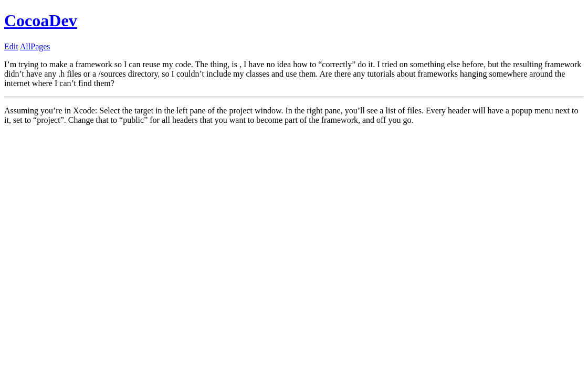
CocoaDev (41, 20)
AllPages (35, 46)
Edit (11, 46)
